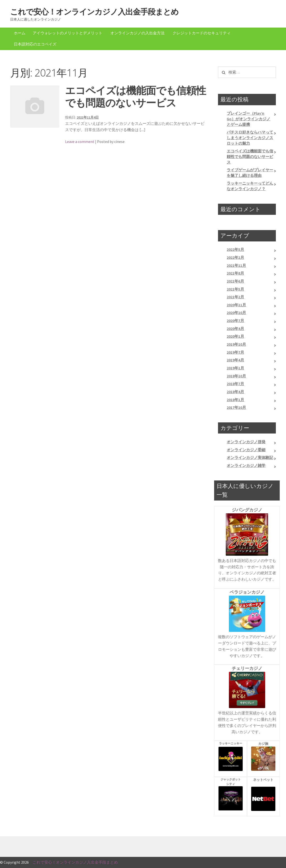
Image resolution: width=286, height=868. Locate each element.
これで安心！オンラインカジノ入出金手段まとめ (94, 12)
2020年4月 (235, 329)
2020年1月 (235, 336)
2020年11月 (236, 305)
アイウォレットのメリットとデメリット (68, 33)
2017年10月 (236, 407)
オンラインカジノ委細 (246, 450)
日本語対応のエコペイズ (35, 44)
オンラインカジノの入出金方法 (137, 33)
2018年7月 (235, 384)
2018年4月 (235, 392)
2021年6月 (235, 281)
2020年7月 (235, 321)
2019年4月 (235, 360)
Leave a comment (80, 142)
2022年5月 (235, 249)
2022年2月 (235, 257)
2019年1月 (235, 368)
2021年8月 (235, 273)
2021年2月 (235, 297)
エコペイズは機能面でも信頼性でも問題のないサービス (135, 96)
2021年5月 (235, 289)
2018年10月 (236, 376)
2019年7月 (235, 352)
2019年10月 (236, 344)
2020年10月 (236, 313)
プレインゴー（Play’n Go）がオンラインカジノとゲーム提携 (248, 119)
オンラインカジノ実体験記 (250, 457)
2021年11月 (236, 265)
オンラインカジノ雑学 (246, 465)
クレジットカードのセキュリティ (202, 33)
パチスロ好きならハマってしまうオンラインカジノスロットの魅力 (250, 138)
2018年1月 (235, 400)
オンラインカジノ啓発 (246, 442)
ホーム (20, 33)
